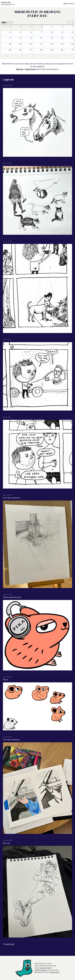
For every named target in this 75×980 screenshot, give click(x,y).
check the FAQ (45, 968)
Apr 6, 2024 (7, 417)
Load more (10, 944)
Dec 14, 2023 (8, 840)
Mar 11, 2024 (7, 495)
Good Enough (55, 972)
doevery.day (6, 2)
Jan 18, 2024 (7, 677)
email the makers (41, 970)
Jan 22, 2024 (7, 595)
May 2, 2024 (7, 163)
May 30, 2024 (8, 85)
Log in (72, 3)
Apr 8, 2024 (7, 340)
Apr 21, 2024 (7, 241)
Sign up (66, 3)
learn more (31, 69)
